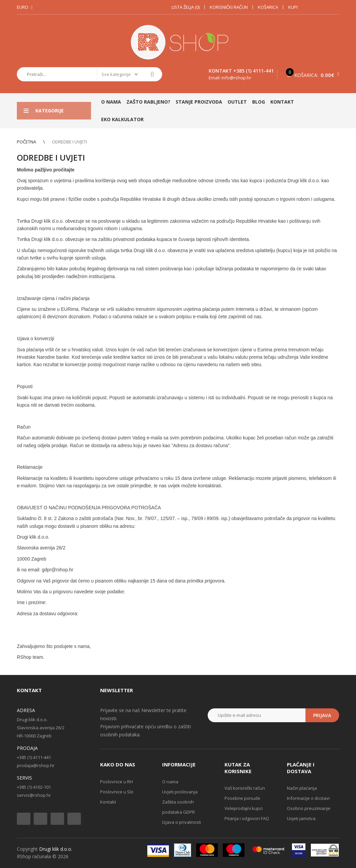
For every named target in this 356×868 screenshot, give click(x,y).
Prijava (322, 715)
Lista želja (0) (186, 7)
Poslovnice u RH (116, 782)
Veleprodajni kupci (244, 808)
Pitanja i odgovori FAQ (247, 818)
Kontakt (108, 802)
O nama (170, 782)
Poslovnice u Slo (117, 792)
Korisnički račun (229, 7)
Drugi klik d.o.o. (56, 849)
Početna (26, 142)
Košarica (268, 7)
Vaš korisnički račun (245, 788)
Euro (23, 7)
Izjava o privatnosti (182, 822)
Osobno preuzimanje (309, 808)
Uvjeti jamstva (301, 818)
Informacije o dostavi (308, 798)
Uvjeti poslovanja (180, 792)
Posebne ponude (242, 798)
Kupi (293, 7)
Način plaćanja (302, 788)
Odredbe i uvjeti (69, 142)
